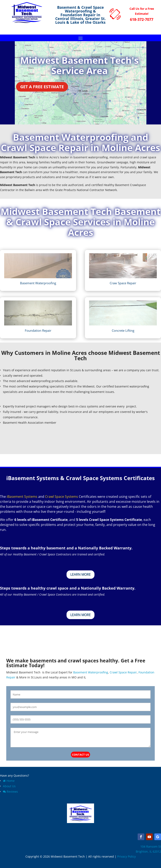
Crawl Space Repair (123, 672)
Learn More (80, 574)
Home (9, 781)
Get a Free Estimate (42, 87)
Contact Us (80, 755)
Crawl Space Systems (62, 497)
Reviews (10, 792)
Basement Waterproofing (90, 672)
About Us (9, 786)
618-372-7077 (142, 19)
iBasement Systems (22, 497)
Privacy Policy (126, 856)
